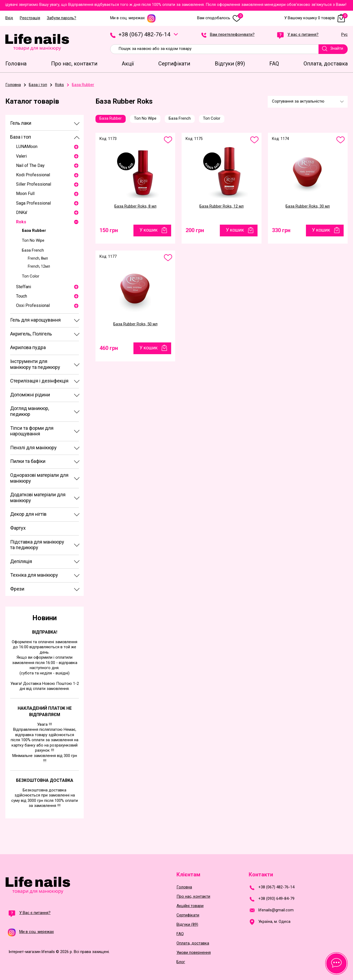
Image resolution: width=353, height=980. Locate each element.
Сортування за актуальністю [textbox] (298, 101)
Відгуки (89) (187, 925)
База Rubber (34, 231)
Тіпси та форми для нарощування (32, 431)
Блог (181, 962)
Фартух (18, 528)
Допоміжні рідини (30, 395)
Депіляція (21, 561)
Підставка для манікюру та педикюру (37, 545)
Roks (21, 222)
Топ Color (31, 276)
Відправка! (45, 632)
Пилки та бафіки (28, 461)
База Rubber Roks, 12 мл (222, 206)
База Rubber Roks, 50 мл (135, 324)
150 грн (109, 230)
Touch (22, 296)
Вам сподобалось (220, 18)
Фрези (17, 589)
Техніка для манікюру (34, 575)
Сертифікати (188, 915)
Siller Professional (34, 184)
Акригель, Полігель (31, 334)
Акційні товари (190, 906)
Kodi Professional (33, 175)
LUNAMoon (27, 147)
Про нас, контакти (193, 897)
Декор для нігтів (28, 514)
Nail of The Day (30, 165)
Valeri (21, 156)
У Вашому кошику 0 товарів (316, 18)
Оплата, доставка (193, 943)
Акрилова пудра (28, 347)
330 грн (281, 230)
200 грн (195, 230)
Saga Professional (33, 203)
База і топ (21, 137)
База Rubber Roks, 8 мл (135, 206)
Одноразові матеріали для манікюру (39, 478)
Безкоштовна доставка (45, 780)
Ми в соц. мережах (133, 18)
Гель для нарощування (35, 320)
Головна (184, 887)
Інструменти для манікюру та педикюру (35, 364)
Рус (344, 35)
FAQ (180, 934)
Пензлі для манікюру (33, 448)
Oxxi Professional (33, 305)
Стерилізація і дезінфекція (39, 381)
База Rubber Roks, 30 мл (308, 206)
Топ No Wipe (33, 240)
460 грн (109, 348)
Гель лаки (21, 123)
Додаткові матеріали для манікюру (38, 497)
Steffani (24, 287)
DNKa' (22, 212)
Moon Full (25, 194)
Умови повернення (194, 953)
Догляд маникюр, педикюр (30, 411)
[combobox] (308, 102)
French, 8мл (38, 258)
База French (33, 250)
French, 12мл (39, 266)
